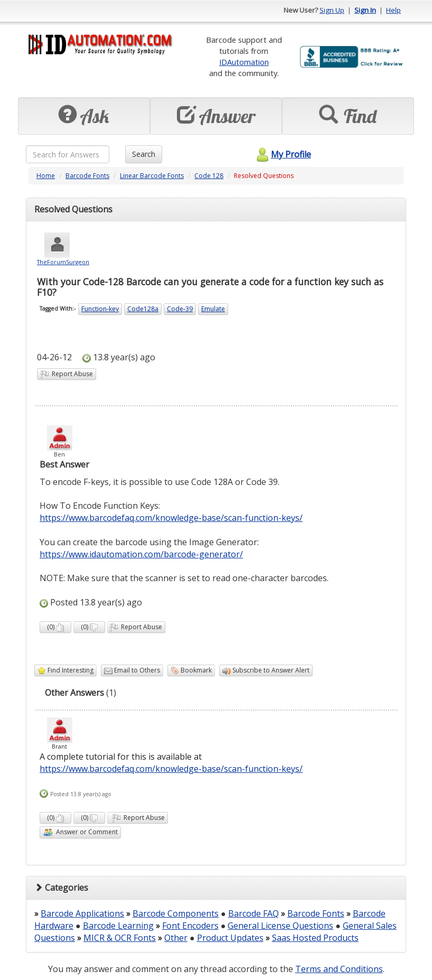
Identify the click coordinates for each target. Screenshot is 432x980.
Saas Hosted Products (315, 938)
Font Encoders (190, 926)
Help (393, 10)
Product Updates (230, 938)
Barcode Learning (118, 926)
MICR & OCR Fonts (120, 938)
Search (144, 154)
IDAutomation (244, 62)
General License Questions (280, 926)
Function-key (100, 309)
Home (46, 176)
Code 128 (209, 176)
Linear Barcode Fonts (152, 176)
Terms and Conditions (339, 969)
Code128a (143, 309)
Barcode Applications (82, 913)
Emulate (213, 309)
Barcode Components (176, 913)
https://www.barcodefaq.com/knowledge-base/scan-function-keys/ (171, 518)
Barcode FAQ (253, 913)
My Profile (282, 154)
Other (176, 938)
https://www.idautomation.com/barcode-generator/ (141, 554)
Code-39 (180, 309)
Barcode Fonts (87, 176)
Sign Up (332, 10)
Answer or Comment (80, 832)
